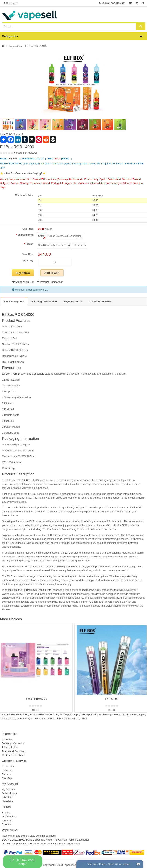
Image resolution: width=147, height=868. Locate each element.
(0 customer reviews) (25, 153)
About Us (7, 739)
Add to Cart (52, 273)
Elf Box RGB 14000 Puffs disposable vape (26, 374)
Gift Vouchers (9, 817)
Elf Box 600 (112, 699)
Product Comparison (50, 282)
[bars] (141, 37)
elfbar (84, 718)
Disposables (15, 46)
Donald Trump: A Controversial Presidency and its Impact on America (41, 844)
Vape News (10, 830)
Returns (6, 774)
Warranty (7, 770)
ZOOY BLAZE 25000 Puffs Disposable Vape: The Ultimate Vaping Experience (46, 840)
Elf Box (13, 159)
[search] (141, 26)
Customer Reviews (100, 301)
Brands (6, 813)
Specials (7, 824)
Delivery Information (13, 743)
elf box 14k (23, 718)
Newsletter (8, 801)
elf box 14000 (8, 718)
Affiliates (7, 820)
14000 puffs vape (69, 715)
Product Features (16, 320)
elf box (51, 718)
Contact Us (8, 766)
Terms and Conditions (14, 751)
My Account (8, 789)
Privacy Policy (10, 747)
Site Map (7, 778)
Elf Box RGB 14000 (36, 46)
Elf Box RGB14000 (18, 715)
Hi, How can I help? (22, 862)
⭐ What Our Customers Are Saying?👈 (23, 173)
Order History (9, 793)
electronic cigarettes (126, 715)
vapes (142, 715)
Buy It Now (23, 273)
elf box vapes (38, 718)
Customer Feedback (13, 755)
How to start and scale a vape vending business (29, 836)
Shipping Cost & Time (44, 301)
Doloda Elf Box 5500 (35, 699)
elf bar (76, 718)
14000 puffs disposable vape (97, 715)
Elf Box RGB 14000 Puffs (21, 480)
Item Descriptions (14, 302)
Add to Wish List (23, 282)
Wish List (7, 797)
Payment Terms (73, 301)
